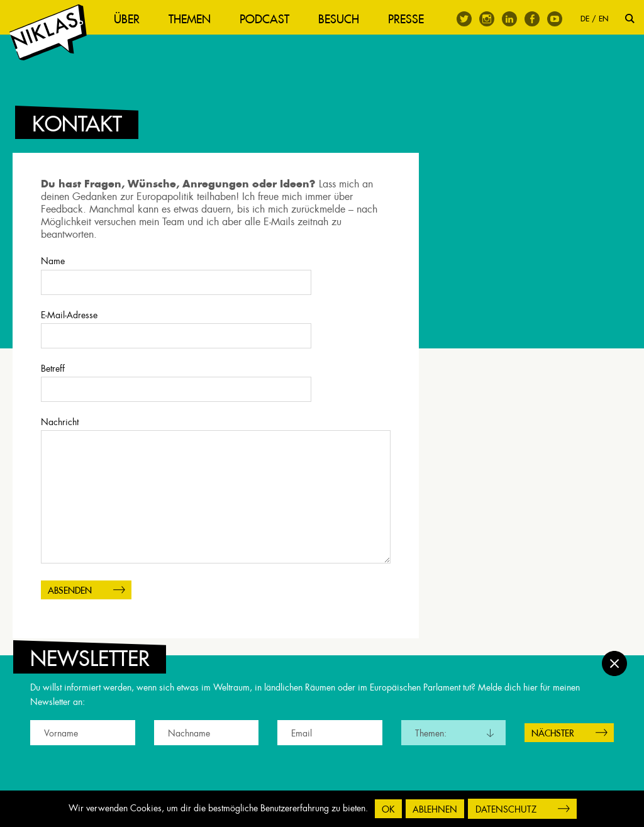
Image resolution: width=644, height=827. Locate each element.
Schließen (614, 657)
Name (216, 289)
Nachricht (216, 504)
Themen (196, 19)
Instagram (487, 19)
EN (603, 19)
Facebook (532, 19)
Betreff (216, 396)
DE (585, 19)
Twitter (464, 19)
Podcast (271, 19)
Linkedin (509, 19)
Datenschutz (506, 809)
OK (388, 809)
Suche (630, 19)
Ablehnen (435, 809)
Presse (412, 19)
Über (133, 19)
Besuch (345, 19)
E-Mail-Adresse (216, 342)
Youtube (555, 19)
